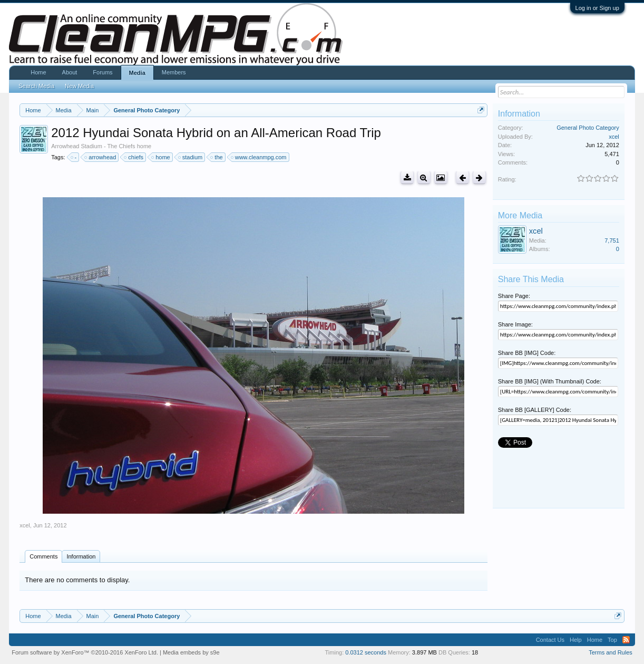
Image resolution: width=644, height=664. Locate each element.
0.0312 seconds (366, 652)
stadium (191, 157)
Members (174, 72)
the (217, 157)
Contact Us (550, 640)
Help (576, 640)
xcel (25, 525)
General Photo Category (588, 128)
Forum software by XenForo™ (85, 652)
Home (38, 72)
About (70, 72)
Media (137, 73)
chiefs (134, 157)
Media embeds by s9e (191, 652)
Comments (43, 556)
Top (612, 640)
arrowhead (101, 157)
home (161, 157)
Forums (103, 72)
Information (81, 556)
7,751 (612, 240)
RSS (626, 640)
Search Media (36, 86)
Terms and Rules (611, 652)
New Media (79, 86)
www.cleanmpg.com (259, 157)
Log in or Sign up (597, 8)
